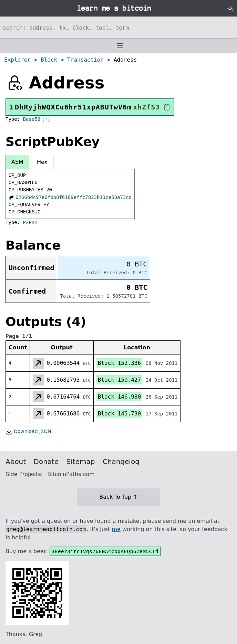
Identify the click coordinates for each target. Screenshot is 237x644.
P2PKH (30, 222)
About (16, 462)
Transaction (85, 60)
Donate (46, 462)
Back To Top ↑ (118, 497)
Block (49, 60)
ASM (17, 162)
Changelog (121, 462)
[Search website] (118, 28)
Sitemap (81, 462)
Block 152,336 (119, 363)
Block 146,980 (119, 397)
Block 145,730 (119, 414)
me (116, 529)
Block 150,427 (119, 380)
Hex (42, 162)
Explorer (17, 60)
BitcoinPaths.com (71, 474)
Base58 (32, 119)
